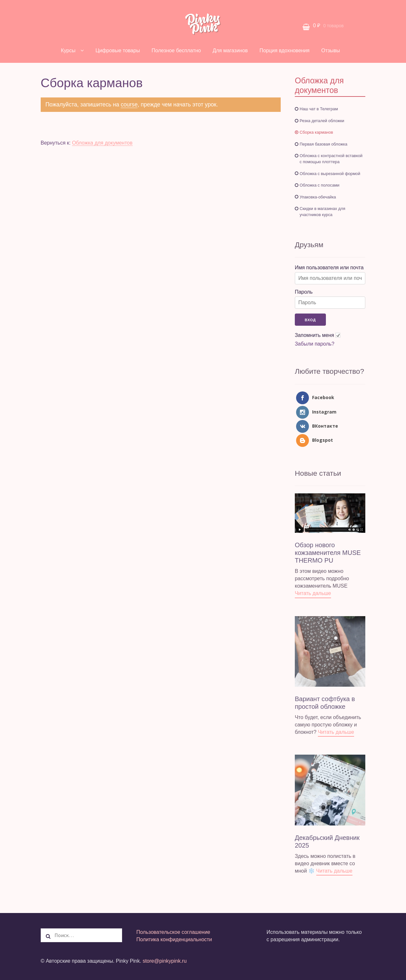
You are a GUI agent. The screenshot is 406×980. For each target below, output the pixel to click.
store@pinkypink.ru (165, 961)
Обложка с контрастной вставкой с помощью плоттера (331, 159)
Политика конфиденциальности (174, 939)
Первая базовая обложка (323, 144)
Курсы (68, 50)
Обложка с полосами (319, 185)
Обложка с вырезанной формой (330, 174)
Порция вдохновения (285, 50)
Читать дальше (313, 593)
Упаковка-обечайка (318, 197)
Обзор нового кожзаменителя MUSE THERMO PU (328, 553)
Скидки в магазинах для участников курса (322, 212)
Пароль (304, 292)
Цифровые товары (118, 50)
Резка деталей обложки (322, 121)
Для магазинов (230, 50)
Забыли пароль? (315, 344)
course (129, 105)
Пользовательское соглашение (173, 932)
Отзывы (331, 50)
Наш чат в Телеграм (319, 109)
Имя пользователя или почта (329, 268)
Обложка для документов (102, 143)
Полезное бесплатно (176, 50)
